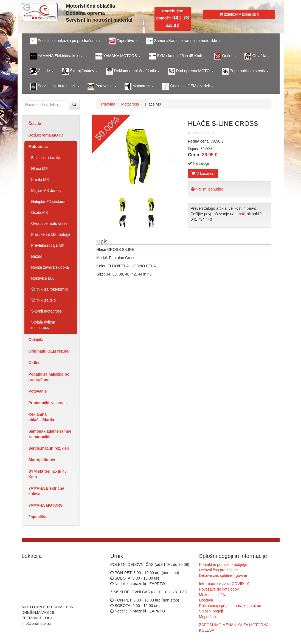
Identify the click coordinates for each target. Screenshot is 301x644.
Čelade (35, 124)
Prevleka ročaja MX (48, 245)
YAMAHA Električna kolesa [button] (59, 56)
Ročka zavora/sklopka (50, 267)
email (240, 214)
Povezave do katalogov (219, 589)
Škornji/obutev (42, 460)
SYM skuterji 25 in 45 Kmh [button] (178, 56)
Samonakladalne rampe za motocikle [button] (184, 41)
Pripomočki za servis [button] (245, 71)
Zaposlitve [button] (123, 41)
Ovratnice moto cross (49, 223)
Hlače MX (40, 169)
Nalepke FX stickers (48, 202)
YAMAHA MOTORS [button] (118, 56)
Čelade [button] (42, 71)
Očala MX (40, 212)
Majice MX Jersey (46, 191)
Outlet (34, 363)
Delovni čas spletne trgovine (223, 575)
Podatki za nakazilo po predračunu (49, 377)
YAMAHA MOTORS (46, 505)
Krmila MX (40, 180)
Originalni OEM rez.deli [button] (188, 86)
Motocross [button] (139, 86)
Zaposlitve (38, 517)
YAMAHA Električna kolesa (46, 491)
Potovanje (38, 391)
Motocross (38, 147)
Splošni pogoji (211, 611)
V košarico (203, 174)
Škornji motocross (47, 311)
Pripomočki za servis (48, 403)
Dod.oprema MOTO (46, 135)
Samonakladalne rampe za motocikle (50, 434)
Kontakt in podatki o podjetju (223, 564)
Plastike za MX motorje (51, 234)
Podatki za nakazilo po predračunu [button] (65, 41)
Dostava (206, 600)
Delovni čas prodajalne (218, 570)
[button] (103, 156)
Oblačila (36, 340)
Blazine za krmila (46, 158)
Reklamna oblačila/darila (41, 417)
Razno (37, 256)
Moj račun (207, 617)
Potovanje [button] (102, 86)
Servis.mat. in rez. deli (49, 448)
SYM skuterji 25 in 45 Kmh (48, 474)
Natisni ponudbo (207, 189)
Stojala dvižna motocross (43, 325)
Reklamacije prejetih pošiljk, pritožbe (230, 606)
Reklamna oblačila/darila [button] (133, 71)
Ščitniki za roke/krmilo (50, 289)
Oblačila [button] (257, 56)
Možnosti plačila (213, 595)
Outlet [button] (225, 56)
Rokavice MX (43, 278)
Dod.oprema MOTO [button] (191, 71)
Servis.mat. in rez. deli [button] (55, 86)
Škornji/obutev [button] (80, 71)
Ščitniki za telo (43, 300)
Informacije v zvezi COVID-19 (224, 584)
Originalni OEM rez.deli (50, 351)
